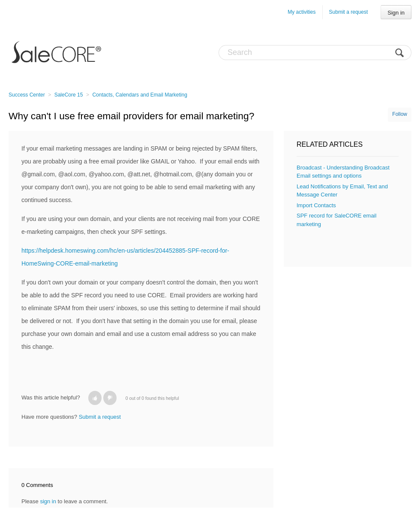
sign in (48, 501)
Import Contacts (316, 205)
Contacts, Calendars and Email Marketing (139, 95)
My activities (301, 12)
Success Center (27, 95)
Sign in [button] (396, 13)
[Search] (315, 53)
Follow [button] (400, 114)
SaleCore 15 (69, 95)
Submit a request (349, 12)
